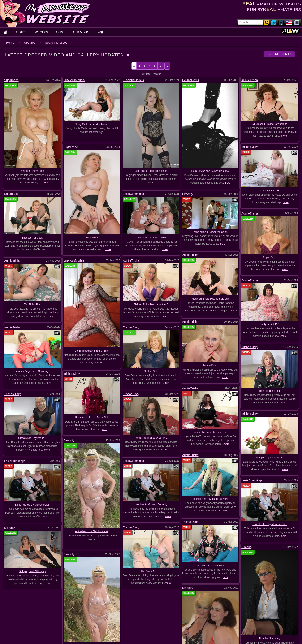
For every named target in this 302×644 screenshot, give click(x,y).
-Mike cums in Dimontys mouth (210, 232)
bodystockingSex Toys (152, 636)
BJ (255, 628)
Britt (246, 636)
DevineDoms (190, 80)
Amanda (72, 619)
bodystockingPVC (121, 636)
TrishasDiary (250, 147)
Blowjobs (69, 636)
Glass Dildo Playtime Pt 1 (32, 427)
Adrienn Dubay (14, 619)
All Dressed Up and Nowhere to (270, 124)
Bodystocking (95, 636)
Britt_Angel (284, 636)
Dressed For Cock (32, 238)
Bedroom (102, 628)
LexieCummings (133, 194)
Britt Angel (263, 636)
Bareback (13, 628)
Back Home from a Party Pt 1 (92, 405)
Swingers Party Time (32, 171)
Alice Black (52, 619)
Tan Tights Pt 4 (74, 304)
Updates (20, 32)
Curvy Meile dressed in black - (92, 124)
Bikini (226, 628)
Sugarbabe (11, 80)
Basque (33, 628)
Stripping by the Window (131, 434)
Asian (199, 619)
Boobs (196, 636)
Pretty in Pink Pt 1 (185, 317)
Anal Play (131, 619)
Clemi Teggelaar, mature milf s (111, 350)
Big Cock (161, 628)
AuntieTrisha (250, 80)
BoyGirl (230, 636)
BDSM (84, 628)
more (46, 183)
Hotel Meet (92, 238)
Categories (279, 54)
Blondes (28, 636)
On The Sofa (160, 366)
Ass (214, 619)
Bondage (178, 636)
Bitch (241, 628)
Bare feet (280, 619)
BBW (66, 627)
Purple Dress (270, 258)
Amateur (91, 619)
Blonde (10, 636)
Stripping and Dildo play (150, 468)
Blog (100, 32)
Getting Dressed (270, 191)
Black (268, 628)
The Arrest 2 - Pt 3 (217, 463)
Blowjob (46, 636)
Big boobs (141, 628)
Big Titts (209, 628)
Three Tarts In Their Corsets (151, 238)
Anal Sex (151, 619)
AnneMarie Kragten (176, 619)
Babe (244, 619)
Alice (34, 619)
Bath (49, 628)
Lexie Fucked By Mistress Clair (63, 462)
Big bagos (121, 628)
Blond (284, 628)
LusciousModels (74, 80)
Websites (41, 32)
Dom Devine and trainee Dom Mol (210, 171)
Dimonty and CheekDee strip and (225, 484)
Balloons (261, 619)
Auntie (228, 619)
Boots (212, 636)
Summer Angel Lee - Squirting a (51, 366)
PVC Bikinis (77, 480)
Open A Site (80, 32)
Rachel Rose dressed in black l (151, 171)
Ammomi (110, 619)
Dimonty (187, 194)
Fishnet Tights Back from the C (130, 304)
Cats (59, 32)
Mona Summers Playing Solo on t (220, 297)
